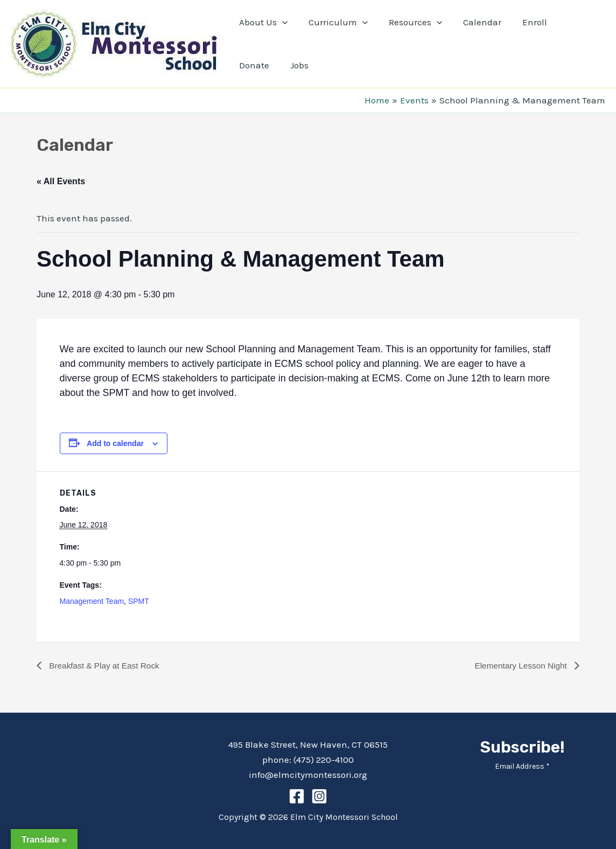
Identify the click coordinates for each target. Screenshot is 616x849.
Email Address (522, 766)
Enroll (523, 22)
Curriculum (334, 22)
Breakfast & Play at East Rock (106, 666)
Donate (569, 22)
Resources (408, 22)
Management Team (92, 601)
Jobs (247, 65)
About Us (262, 22)
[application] (281, 22)
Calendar (473, 22)
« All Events (61, 181)
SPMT (139, 601)
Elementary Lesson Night (520, 666)
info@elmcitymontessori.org (308, 775)
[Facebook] (297, 796)
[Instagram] (319, 796)
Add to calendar (115, 443)
